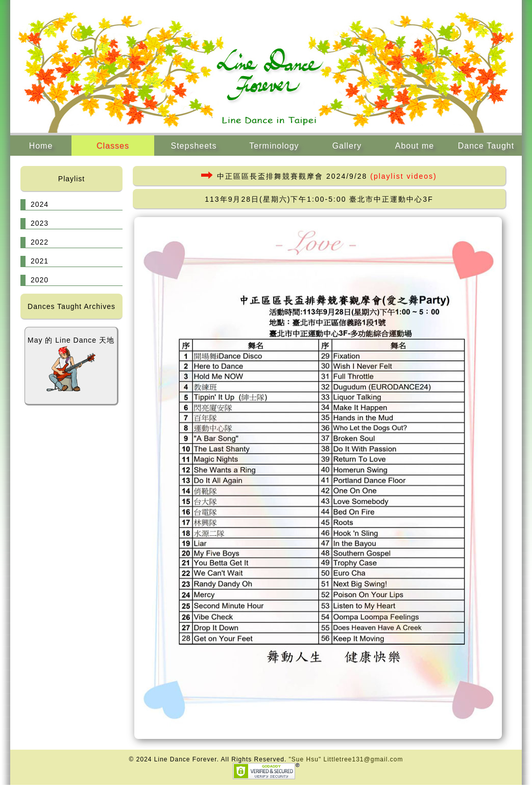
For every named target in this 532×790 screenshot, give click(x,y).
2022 (40, 242)
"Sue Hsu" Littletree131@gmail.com (346, 759)
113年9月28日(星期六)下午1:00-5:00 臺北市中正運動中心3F (319, 199)
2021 (40, 261)
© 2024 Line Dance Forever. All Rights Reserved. (209, 759)
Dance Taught (486, 146)
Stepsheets (194, 146)
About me (415, 146)
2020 (40, 280)
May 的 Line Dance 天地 (71, 364)
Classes (113, 146)
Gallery (347, 146)
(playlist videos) (403, 176)
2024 (40, 204)
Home (41, 146)
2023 (40, 223)
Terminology (274, 146)
